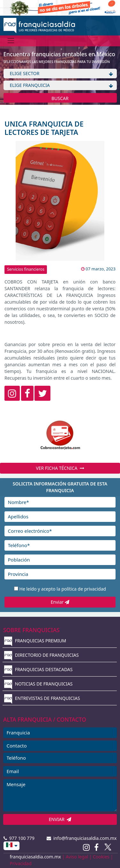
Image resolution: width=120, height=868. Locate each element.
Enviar (60, 602)
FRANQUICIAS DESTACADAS (38, 669)
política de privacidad (84, 589)
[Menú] (11, 41)
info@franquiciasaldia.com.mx (82, 838)
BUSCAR (60, 98)
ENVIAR (60, 819)
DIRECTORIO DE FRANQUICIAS (41, 655)
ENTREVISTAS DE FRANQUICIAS (42, 698)
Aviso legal (77, 857)
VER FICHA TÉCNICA (60, 468)
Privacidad (21, 863)
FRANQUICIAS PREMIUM (35, 641)
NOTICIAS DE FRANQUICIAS (38, 684)
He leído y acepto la (63, 589)
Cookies (101, 857)
